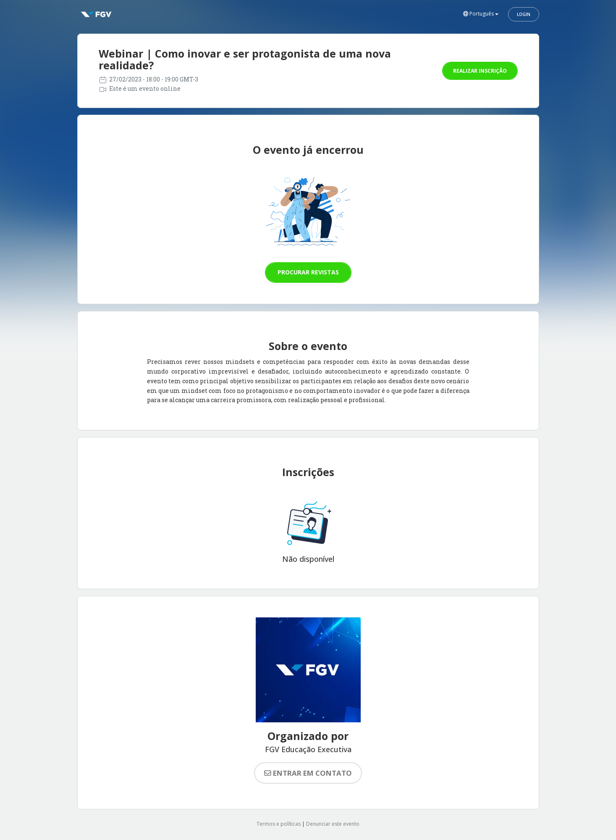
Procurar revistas (308, 272)
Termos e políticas (279, 824)
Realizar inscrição (480, 71)
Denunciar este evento (333, 824)
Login (524, 14)
